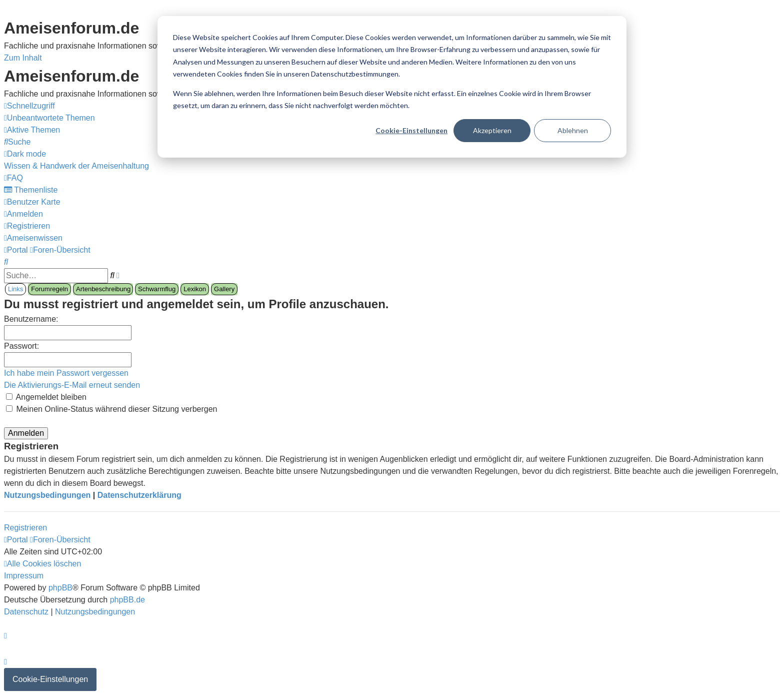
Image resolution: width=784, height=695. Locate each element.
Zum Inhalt (23, 58)
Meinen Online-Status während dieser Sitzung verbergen (111, 409)
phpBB (60, 588)
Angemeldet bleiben (46, 397)
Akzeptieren (492, 130)
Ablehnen (573, 130)
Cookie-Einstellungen (411, 130)
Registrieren (25, 528)
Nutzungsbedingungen (47, 495)
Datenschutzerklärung (139, 495)
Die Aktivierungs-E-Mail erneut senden (72, 385)
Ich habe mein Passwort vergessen (66, 373)
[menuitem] (49, 118)
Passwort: (21, 346)
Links (15, 289)
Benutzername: (31, 319)
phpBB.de (127, 600)
